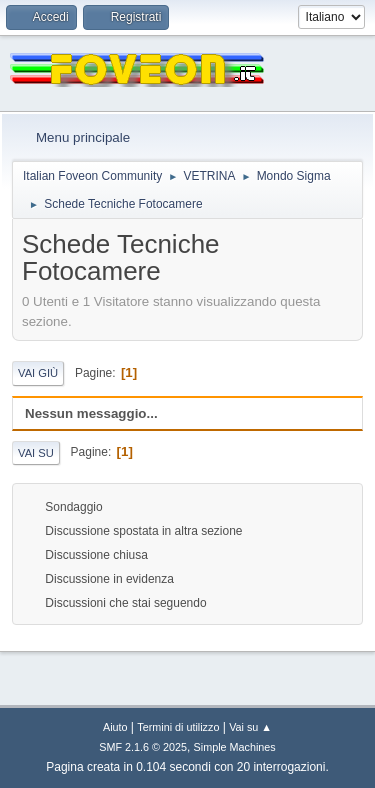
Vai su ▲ (250, 727)
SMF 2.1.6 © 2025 (143, 747)
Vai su (36, 453)
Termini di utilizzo (178, 727)
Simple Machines (235, 747)
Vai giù (38, 373)
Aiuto (115, 727)
